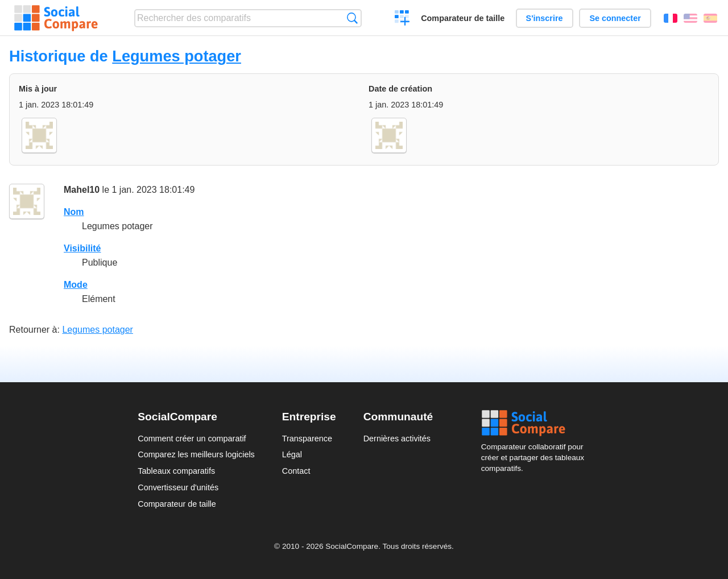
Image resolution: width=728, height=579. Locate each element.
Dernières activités (397, 439)
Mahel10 (82, 190)
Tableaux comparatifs (176, 471)
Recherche (352, 18)
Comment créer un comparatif (192, 439)
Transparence (307, 439)
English (690, 18)
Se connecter (615, 18)
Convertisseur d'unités (178, 487)
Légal (292, 454)
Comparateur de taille (463, 18)
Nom (74, 212)
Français (671, 18)
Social (536, 423)
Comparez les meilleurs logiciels (196, 454)
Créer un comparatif (402, 19)
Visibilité (82, 248)
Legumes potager (177, 56)
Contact (296, 471)
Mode (76, 285)
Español (710, 18)
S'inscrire (545, 18)
